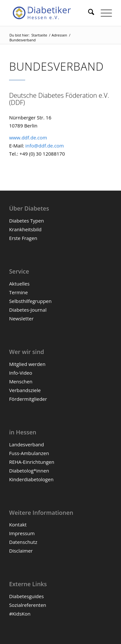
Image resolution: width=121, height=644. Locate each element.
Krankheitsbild (25, 229)
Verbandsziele (25, 390)
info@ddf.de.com (45, 146)
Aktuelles (19, 284)
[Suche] (88, 13)
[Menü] (103, 13)
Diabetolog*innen (29, 471)
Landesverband (26, 444)
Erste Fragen (23, 238)
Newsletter (21, 318)
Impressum (22, 533)
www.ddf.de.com (28, 138)
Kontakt (18, 525)
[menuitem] (88, 13)
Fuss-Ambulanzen (29, 453)
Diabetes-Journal (28, 310)
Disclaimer (21, 551)
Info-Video (21, 373)
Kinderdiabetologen (31, 479)
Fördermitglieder (28, 399)
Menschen (21, 381)
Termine (18, 292)
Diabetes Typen (26, 221)
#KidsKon (20, 614)
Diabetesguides (26, 596)
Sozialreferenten (28, 605)
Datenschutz (23, 542)
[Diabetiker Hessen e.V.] (50, 13)
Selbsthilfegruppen (30, 301)
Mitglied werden (27, 364)
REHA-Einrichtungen (32, 462)
